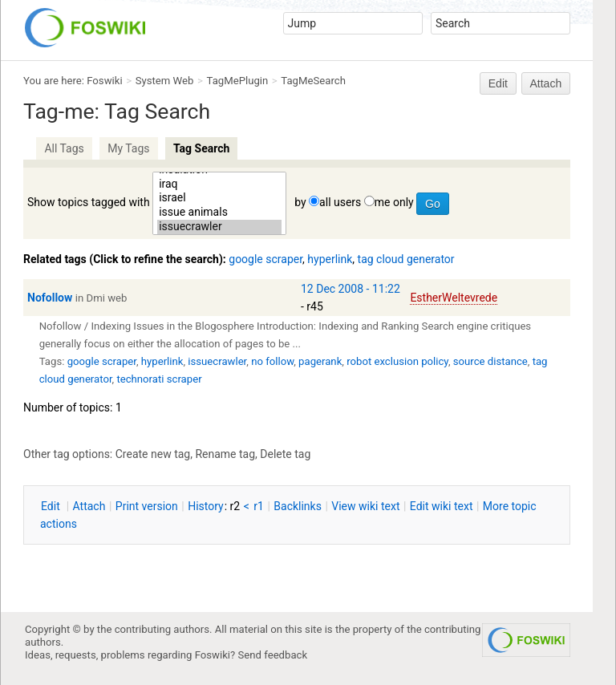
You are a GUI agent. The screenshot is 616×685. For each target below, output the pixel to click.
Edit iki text (442, 506)
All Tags (64, 148)
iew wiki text (365, 506)
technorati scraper (159, 379)
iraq (219, 184)
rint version (147, 506)
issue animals (219, 213)
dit (52, 506)
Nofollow (50, 298)
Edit (498, 83)
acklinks (298, 506)
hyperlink (330, 259)
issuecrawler (219, 227)
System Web (165, 81)
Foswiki (104, 81)
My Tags (128, 148)
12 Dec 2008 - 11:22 (351, 289)
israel (219, 198)
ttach (89, 506)
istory (206, 506)
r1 (259, 506)
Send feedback (273, 655)
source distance (490, 361)
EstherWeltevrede (454, 298)
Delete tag (285, 454)
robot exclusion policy (397, 361)
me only (394, 202)
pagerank (320, 361)
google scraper (265, 259)
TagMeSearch (313, 81)
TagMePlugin (238, 81)
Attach (546, 83)
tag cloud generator (406, 259)
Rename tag (225, 454)
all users (340, 202)
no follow (272, 361)
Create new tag (153, 454)
